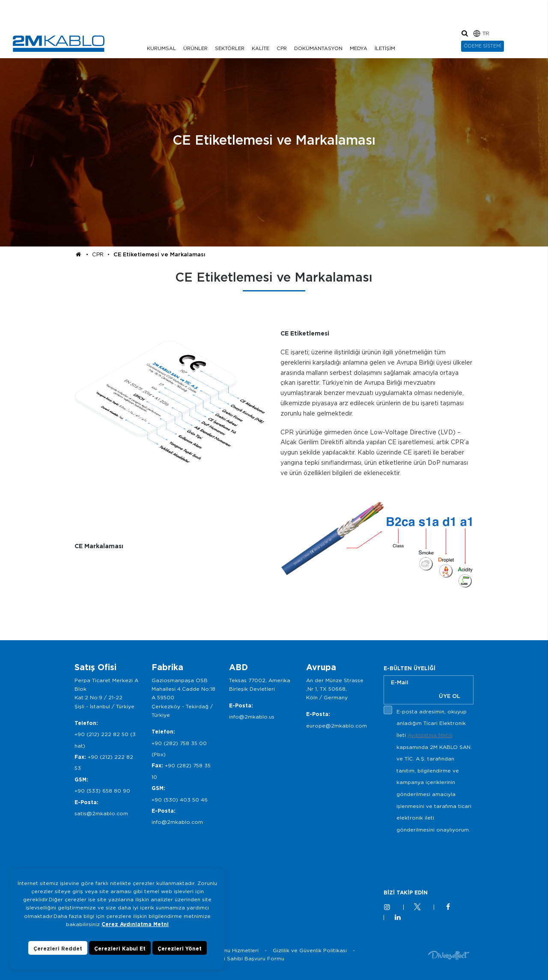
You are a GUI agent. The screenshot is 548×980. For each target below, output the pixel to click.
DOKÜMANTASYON (318, 48)
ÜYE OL (450, 696)
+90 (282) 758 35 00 (179, 743)
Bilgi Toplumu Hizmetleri (227, 950)
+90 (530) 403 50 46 (180, 800)
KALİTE (261, 48)
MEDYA (359, 48)
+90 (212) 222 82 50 (101, 734)
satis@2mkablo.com (101, 813)
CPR (282, 48)
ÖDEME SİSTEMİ (482, 46)
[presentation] (449, 855)
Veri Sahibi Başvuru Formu (250, 958)
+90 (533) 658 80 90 (102, 791)
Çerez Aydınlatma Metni (135, 924)
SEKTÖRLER (230, 48)
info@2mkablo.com (177, 822)
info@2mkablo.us (252, 717)
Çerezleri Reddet (58, 949)
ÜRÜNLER (195, 48)
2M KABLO (59, 44)
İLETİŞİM (385, 48)
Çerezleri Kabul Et (120, 949)
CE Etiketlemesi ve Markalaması (159, 254)
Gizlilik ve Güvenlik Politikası (310, 950)
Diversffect (449, 955)
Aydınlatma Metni (430, 735)
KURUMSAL (161, 48)
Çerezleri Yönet (180, 949)
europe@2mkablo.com (337, 726)
